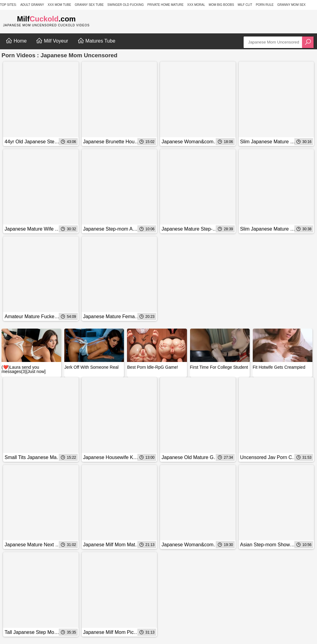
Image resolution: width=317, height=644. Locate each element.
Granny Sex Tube (89, 5)
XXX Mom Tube (60, 5)
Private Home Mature (166, 5)
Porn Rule (265, 5)
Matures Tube (96, 41)
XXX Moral (196, 5)
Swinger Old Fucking (126, 5)
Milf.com (46, 19)
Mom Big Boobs (221, 5)
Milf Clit (245, 5)
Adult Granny (32, 5)
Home (16, 41)
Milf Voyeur (52, 41)
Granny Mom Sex (291, 5)
